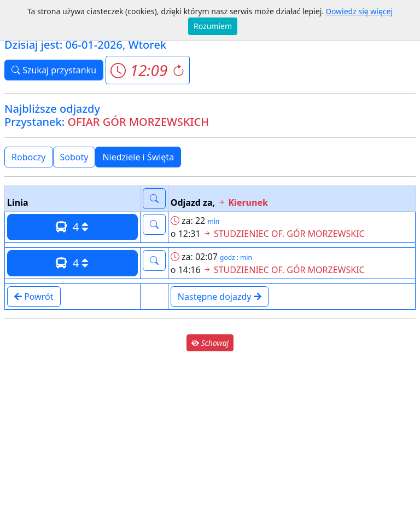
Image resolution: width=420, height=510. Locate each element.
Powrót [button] (34, 297)
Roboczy (29, 157)
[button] (147, 70)
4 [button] (72, 227)
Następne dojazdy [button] (220, 297)
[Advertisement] (210, 430)
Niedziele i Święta (138, 157)
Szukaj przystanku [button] (54, 70)
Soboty (74, 157)
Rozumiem (213, 26)
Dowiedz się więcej (359, 11)
